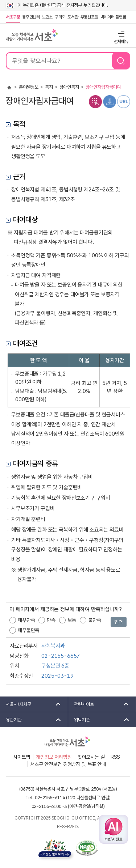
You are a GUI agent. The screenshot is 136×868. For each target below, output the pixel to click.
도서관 (73, 17)
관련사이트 (99, 704)
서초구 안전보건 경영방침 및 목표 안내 (68, 764)
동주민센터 (30, 17)
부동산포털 (89, 17)
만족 (51, 620)
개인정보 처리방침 (54, 757)
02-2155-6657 (61, 656)
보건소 (47, 17)
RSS (116, 757)
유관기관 (31, 720)
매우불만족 (28, 630)
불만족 (95, 620)
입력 (119, 622)
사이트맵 (22, 757)
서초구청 (13, 17)
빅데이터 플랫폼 (113, 17)
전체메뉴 (120, 33)
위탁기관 (99, 720)
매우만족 (26, 620)
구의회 (60, 17)
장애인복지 (69, 87)
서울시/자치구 (31, 704)
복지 (49, 87)
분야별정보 (29, 87)
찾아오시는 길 (91, 757)
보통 (72, 620)
